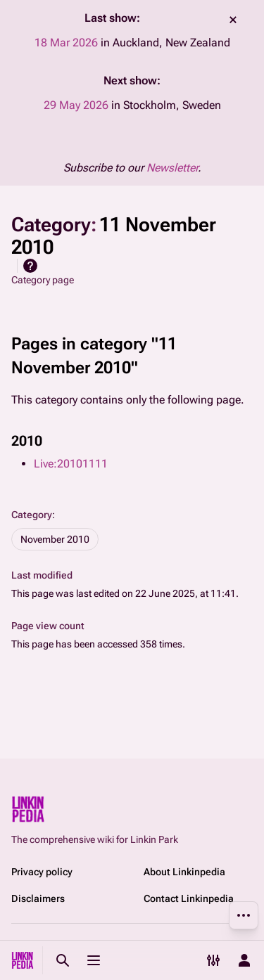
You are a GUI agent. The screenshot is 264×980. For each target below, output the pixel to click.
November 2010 (55, 539)
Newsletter (172, 168)
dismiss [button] (233, 20)
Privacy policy (42, 872)
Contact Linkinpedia (189, 898)
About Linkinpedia (184, 872)
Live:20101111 (71, 464)
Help (30, 266)
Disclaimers (38, 898)
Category (32, 515)
